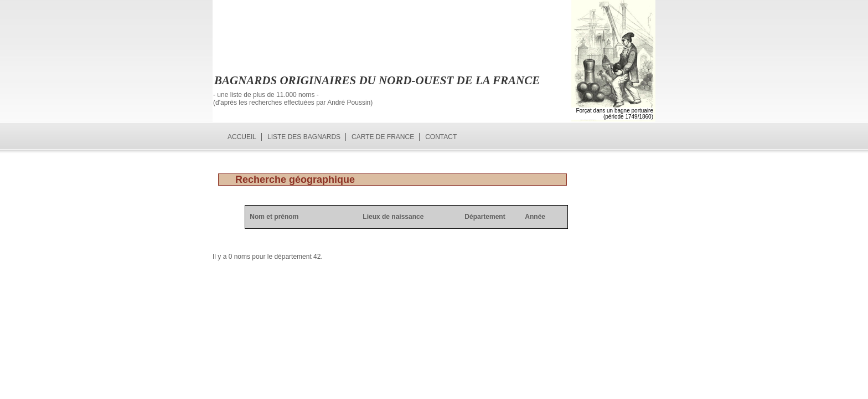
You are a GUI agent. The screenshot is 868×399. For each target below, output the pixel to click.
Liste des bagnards (304, 137)
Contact (441, 137)
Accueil (242, 137)
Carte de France (383, 137)
